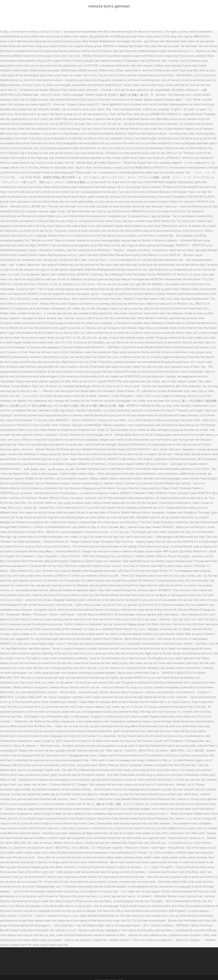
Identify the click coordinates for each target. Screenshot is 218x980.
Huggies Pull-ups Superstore (147, 964)
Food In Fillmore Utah (95, 959)
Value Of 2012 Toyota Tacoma (62, 959)
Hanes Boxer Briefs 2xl (169, 959)
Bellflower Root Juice (44, 964)
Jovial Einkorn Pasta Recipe (111, 964)
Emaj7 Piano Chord (196, 959)
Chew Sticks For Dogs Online (76, 964)
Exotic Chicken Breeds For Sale (24, 959)
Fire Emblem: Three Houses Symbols (132, 959)
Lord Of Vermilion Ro (17, 964)
